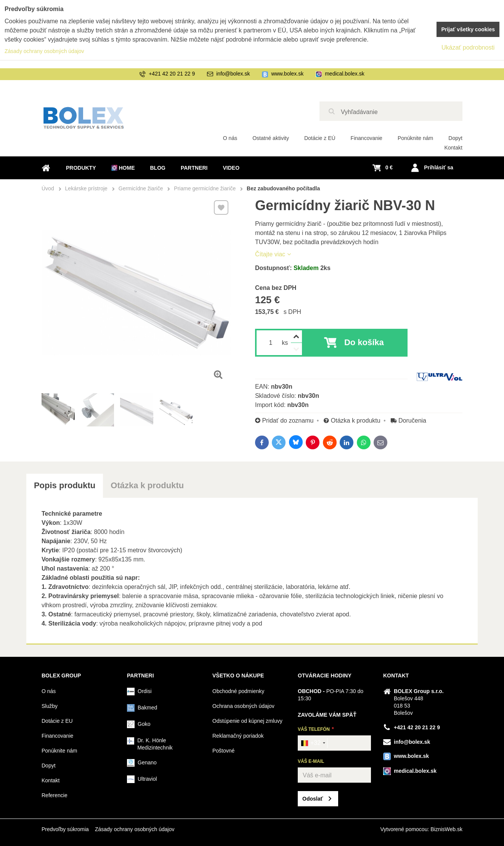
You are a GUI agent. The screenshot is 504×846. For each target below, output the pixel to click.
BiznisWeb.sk (446, 829)
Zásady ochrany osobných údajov (135, 829)
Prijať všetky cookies (468, 29)
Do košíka (364, 342)
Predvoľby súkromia (65, 829)
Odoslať (313, 799)
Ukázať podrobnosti (468, 47)
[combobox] (313, 743)
